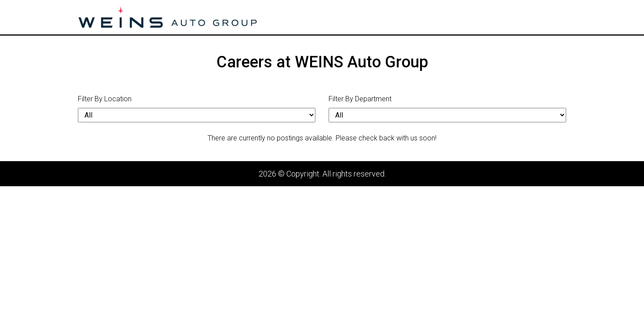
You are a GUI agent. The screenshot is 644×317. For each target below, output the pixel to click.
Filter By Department (360, 99)
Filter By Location (105, 99)
